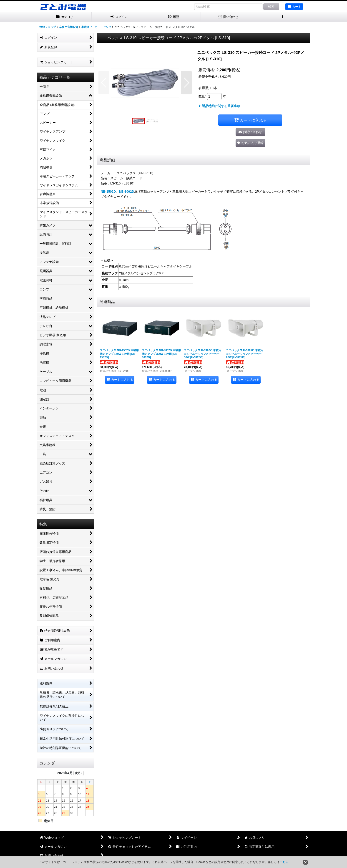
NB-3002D (126, 192)
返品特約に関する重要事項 (219, 106)
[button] (283, 17)
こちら (284, 862)
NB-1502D (108, 192)
